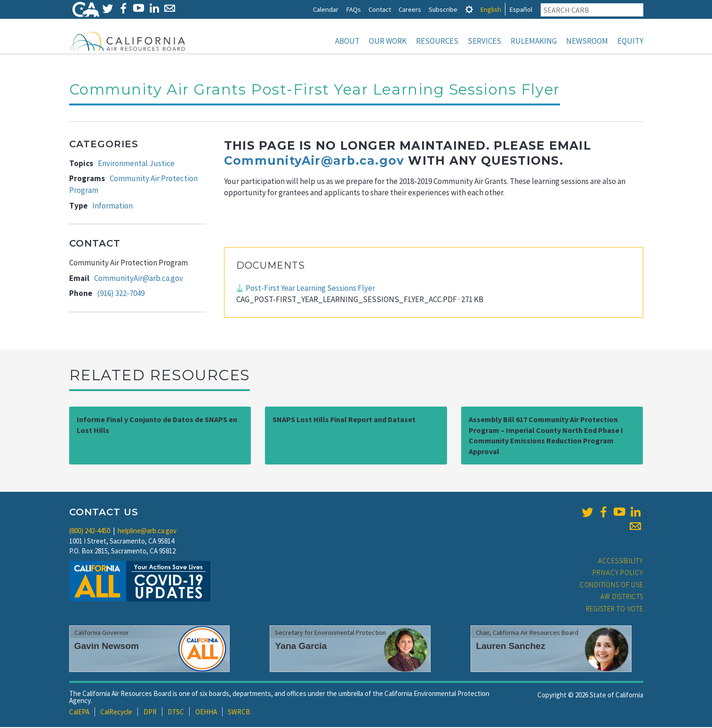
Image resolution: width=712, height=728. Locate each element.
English (491, 9)
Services (484, 41)
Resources (437, 41)
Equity (630, 41)
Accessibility (621, 562)
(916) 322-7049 (121, 294)
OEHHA (206, 713)
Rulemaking (534, 41)
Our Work (388, 41)
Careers (410, 9)
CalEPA (79, 713)
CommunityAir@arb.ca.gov (139, 279)
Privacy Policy (618, 573)
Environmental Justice (136, 164)
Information (112, 207)
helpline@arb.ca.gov (147, 532)
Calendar (326, 9)
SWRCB (239, 713)
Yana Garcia (301, 647)
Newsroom (587, 41)
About (347, 41)
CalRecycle (116, 713)
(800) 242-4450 (90, 532)
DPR (150, 713)
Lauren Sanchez (510, 647)
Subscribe (443, 9)
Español (521, 9)
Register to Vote (615, 610)
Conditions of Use (612, 586)
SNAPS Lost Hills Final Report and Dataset (344, 420)
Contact (380, 9)
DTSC (176, 713)
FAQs (353, 9)
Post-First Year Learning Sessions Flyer (310, 289)
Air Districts (622, 597)
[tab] (469, 9)
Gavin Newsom (107, 647)
